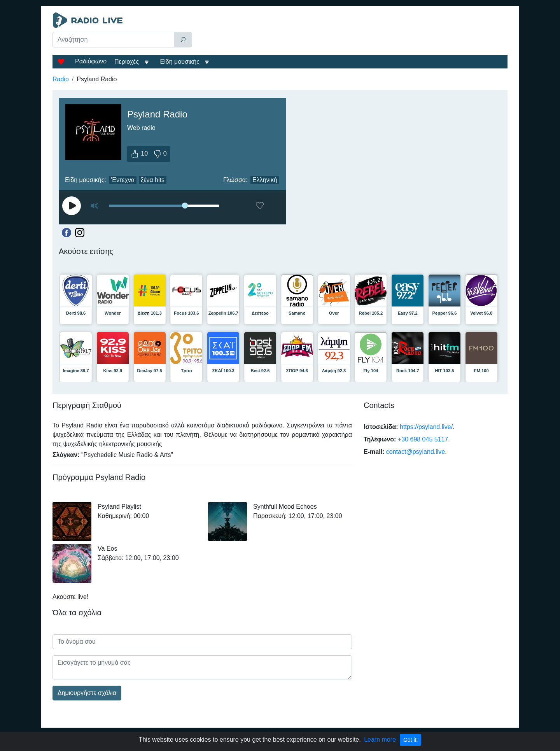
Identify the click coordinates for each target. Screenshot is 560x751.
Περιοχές (128, 62)
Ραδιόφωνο (91, 61)
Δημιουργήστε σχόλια (87, 693)
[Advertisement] (352, 32)
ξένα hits (153, 180)
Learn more (380, 740)
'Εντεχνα (123, 180)
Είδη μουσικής (180, 62)
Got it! (410, 740)
